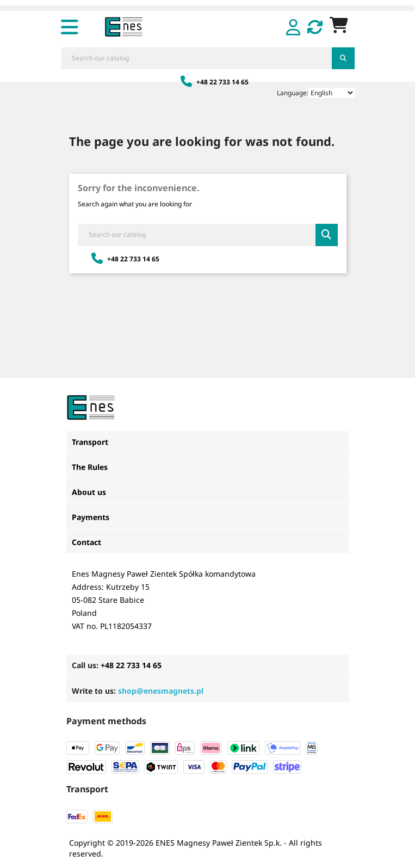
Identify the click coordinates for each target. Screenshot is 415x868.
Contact (86, 542)
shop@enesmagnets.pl (161, 691)
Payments (91, 517)
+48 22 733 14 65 (131, 665)
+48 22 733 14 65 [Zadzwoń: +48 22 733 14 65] (215, 82)
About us (89, 492)
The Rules (90, 467)
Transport (90, 442)
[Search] (197, 58)
